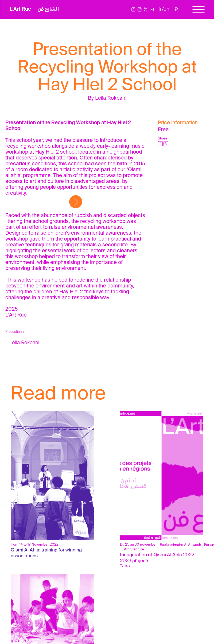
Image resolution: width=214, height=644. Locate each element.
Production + (15, 332)
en (166, 9)
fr (160, 9)
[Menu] (198, 9)
